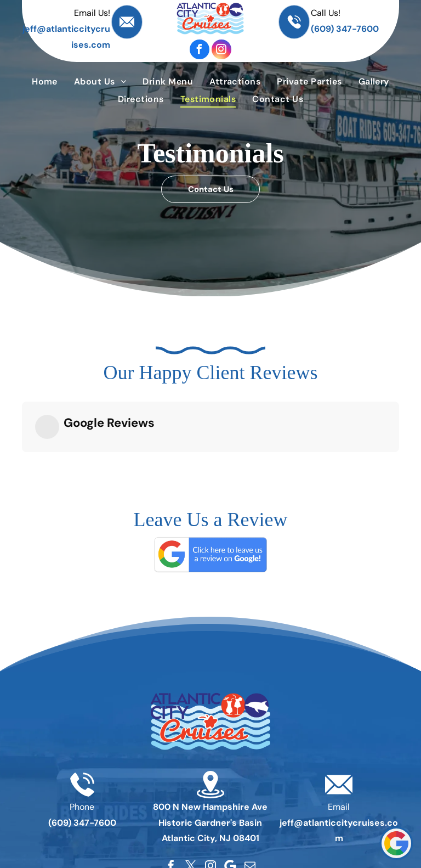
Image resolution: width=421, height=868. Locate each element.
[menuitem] (45, 81)
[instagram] (221, 49)
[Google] (230, 788)
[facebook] (200, 49)
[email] (250, 788)
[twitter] (191, 788)
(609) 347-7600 (345, 29)
